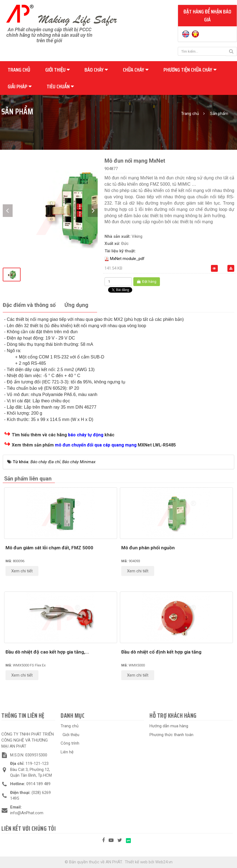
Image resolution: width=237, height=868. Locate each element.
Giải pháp (20, 86)
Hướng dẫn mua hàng (169, 726)
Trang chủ (19, 70)
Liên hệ (67, 752)
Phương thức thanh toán (171, 735)
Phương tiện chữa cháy (190, 70)
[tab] (29, 305)
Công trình (70, 743)
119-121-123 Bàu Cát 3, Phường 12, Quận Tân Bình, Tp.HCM (31, 769)
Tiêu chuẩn (60, 86)
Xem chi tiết (22, 571)
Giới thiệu (57, 70)
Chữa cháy (136, 70)
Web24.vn (164, 862)
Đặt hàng (147, 282)
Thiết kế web (136, 862)
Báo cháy (96, 70)
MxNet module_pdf (127, 259)
